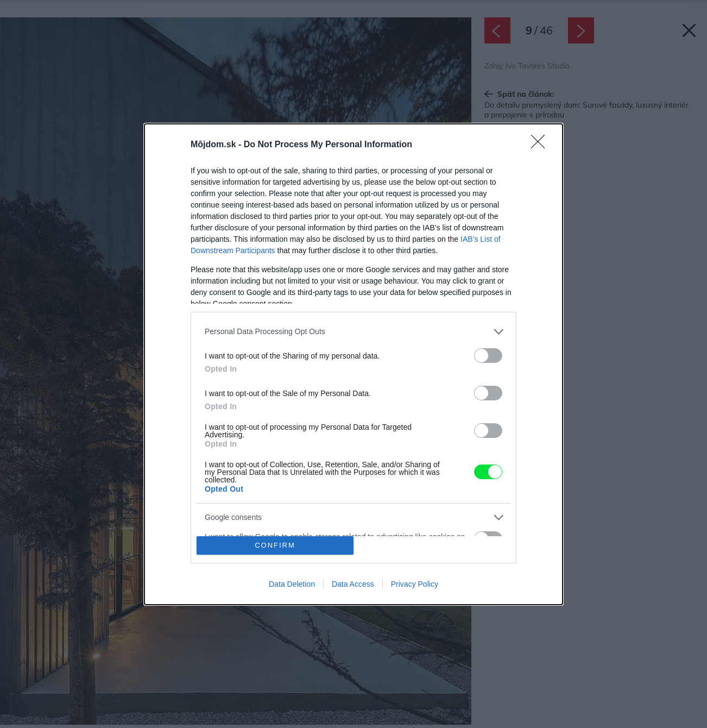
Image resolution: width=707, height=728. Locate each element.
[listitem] (353, 332)
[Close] (541, 145)
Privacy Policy (415, 584)
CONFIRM (275, 545)
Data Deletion (292, 584)
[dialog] (353, 364)
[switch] (488, 356)
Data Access (353, 584)
